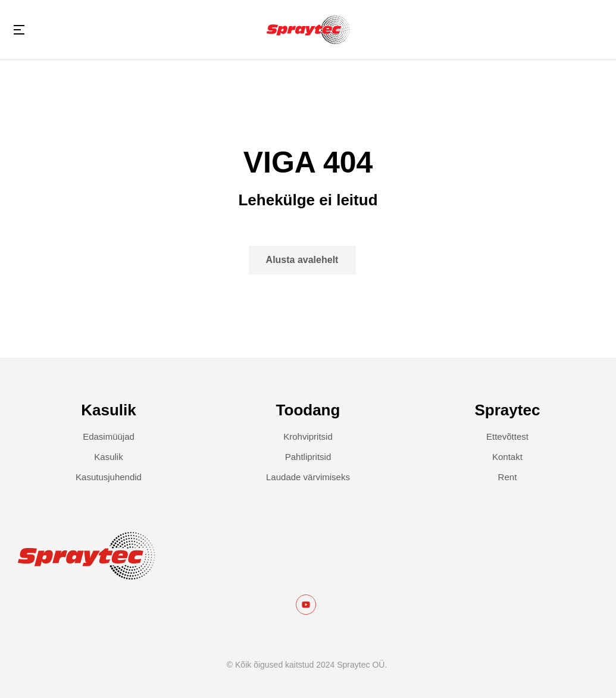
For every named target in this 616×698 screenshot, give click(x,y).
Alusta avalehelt (302, 260)
